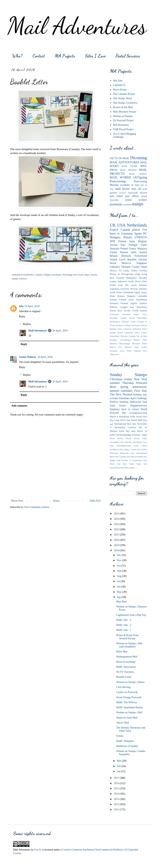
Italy (123, 245)
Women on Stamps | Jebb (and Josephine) (129, 645)
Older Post (95, 501)
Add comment (19, 406)
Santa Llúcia (140, 446)
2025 (117, 514)
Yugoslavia (114, 354)
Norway (134, 289)
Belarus (114, 256)
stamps (15, 279)
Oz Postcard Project (123, 120)
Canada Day (136, 449)
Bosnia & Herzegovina (122, 274)
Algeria (134, 303)
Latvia (134, 285)
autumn (114, 391)
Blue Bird (121, 602)
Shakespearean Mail (127, 657)
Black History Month (121, 438)
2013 (117, 799)
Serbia (113, 285)
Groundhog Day (117, 442)
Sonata (120, 736)
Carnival (132, 427)
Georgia (124, 307)
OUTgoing (140, 177)
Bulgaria (131, 296)
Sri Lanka (124, 271)
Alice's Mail (123, 723)
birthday (138, 395)
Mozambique (125, 344)
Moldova (113, 344)
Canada (38, 275)
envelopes (57, 275)
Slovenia (143, 289)
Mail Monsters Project (125, 112)
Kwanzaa (136, 435)
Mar (119, 761)
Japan (132, 241)
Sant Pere (122, 464)
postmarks (116, 204)
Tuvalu (127, 311)
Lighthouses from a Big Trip (131, 615)
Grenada (132, 336)
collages (47, 275)
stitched (23, 279)
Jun (119, 587)
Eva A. (38, 850)
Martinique (142, 318)
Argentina (114, 289)
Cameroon (127, 329)
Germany (127, 234)
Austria (143, 252)
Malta (112, 296)
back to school (130, 409)
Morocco (126, 263)
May (120, 592)
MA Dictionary (121, 125)
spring (124, 387)
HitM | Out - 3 (124, 620)
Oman (144, 267)
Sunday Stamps (128, 375)
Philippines (131, 278)
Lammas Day (125, 457)
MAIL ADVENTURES (125, 162)
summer (115, 383)
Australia (115, 249)
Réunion (128, 347)
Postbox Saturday (119, 402)
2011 (117, 810)
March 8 (114, 417)
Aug (119, 576)
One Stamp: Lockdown (125, 103)
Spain (138, 234)
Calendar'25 (119, 85)
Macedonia (142, 307)
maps (87, 275)
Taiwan (114, 245)
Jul (119, 581)
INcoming (67, 275)
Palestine (125, 322)
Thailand (126, 267)
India (134, 252)
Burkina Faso (116, 329)
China (144, 245)
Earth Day (124, 431)
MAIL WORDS (120, 177)
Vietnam (124, 303)
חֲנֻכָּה (144, 435)
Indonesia (122, 281)
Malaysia (142, 249)
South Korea (116, 292)
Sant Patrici (137, 431)
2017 (117, 778)
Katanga (113, 340)
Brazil (113, 263)
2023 (117, 524)
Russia (128, 237)
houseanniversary (117, 468)
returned (127, 205)
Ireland (113, 260)
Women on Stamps (123, 116)
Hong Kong (141, 274)
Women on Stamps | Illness (130, 682)
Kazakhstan (141, 300)
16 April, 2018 (32, 306)
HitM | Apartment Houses (130, 707)
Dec (119, 555)
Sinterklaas (124, 417)
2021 (117, 535)
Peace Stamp (120, 90)
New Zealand (117, 278)
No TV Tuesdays (125, 672)
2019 (117, 545)
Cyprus (113, 281)
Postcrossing (118, 181)
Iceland (123, 300)
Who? (17, 56)
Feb (119, 766)
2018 (117, 550)
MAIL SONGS (138, 174)
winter (128, 379)
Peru (120, 347)
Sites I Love (95, 56)
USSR (135, 311)
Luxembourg (125, 340)
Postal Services (128, 56)
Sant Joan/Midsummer (120, 446)
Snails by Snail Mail (127, 718)
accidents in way (130, 185)
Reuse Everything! (126, 662)
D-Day (144, 449)
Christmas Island (130, 314)
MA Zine (118, 81)
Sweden (143, 271)
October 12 (126, 460)
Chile (144, 281)
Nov (119, 560)
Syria (122, 351)
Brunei (144, 325)
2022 (117, 529)
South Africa (134, 281)
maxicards (133, 193)
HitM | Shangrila (125, 741)
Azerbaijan (114, 314)
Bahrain (113, 307)
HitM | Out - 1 (124, 630)
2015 (117, 788)
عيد (112, 424)
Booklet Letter (124, 677)
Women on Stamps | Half (129, 712)
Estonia (113, 300)
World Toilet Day (138, 464)
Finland (122, 241)
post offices (132, 196)
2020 (117, 540)
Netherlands (137, 225)
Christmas (116, 379)
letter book (78, 275)
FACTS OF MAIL (120, 158)
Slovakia (143, 278)
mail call (136, 189)
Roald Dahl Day (139, 420)
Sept (119, 571)
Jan (119, 771)
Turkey (134, 271)
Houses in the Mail (123, 107)
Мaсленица (130, 468)
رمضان (127, 449)
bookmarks (28, 275)
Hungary (115, 237)
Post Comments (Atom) (37, 507)
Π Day (120, 449)
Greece (133, 249)
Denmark (126, 256)
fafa (21, 306)
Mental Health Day (139, 457)
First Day (141, 391)
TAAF (129, 351)
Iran (132, 307)
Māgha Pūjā (115, 460)
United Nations (119, 252)
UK (113, 225)
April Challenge (139, 398)
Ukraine (143, 260)
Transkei (137, 351)
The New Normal (121, 394)
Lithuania (115, 267)
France (114, 230)
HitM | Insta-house (126, 667)
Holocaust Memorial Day (122, 453)
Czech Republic (128, 260)
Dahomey (137, 329)
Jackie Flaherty (28, 357)
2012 (117, 804)
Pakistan (143, 285)
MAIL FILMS (130, 166)
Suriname (114, 351)
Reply (22, 316)
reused (93, 275)
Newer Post (17, 501)
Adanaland (128, 292)
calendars (127, 391)
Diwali (137, 438)
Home (56, 501)
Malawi (137, 340)
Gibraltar (124, 336)
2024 (117, 519)
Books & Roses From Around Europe (128, 637)
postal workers (136, 200)
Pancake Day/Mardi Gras (136, 442)
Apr (119, 597)
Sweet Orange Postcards (129, 697)
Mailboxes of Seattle (127, 746)
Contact (39, 56)
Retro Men (122, 652)
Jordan (132, 318)
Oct (119, 566)
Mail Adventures (77, 26)
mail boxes (122, 189)
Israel (131, 300)
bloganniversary (139, 406)
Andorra (143, 303)
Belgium (143, 241)
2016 (117, 783)
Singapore (142, 263)
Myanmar (136, 344)
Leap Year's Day (123, 420)
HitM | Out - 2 (124, 625)
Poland (124, 249)
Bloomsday (120, 427)
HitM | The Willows (127, 702)
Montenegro (115, 322)
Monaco (121, 296)
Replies (27, 324)
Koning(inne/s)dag (138, 413)
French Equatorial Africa (128, 333)
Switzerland (141, 256)
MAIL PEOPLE (128, 170)
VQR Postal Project (123, 129)
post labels (116, 196)
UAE (121, 285)
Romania (114, 303)
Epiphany (115, 409)
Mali (145, 340)
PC (145, 234)
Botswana (136, 325)
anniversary (140, 387)
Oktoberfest (137, 460)
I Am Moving (123, 687)
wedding (113, 449)
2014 (117, 794)
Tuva (145, 351)
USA (121, 225)
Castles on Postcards (127, 692)
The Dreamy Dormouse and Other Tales (131, 729)
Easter (123, 406)
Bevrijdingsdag (123, 435)
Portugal (133, 245)
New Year (140, 379)
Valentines (124, 398)
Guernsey (125, 289)
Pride (133, 417)
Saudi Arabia (141, 347)
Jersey (144, 292)
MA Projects (65, 56)
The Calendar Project (124, 94)
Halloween (136, 402)
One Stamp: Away (123, 98)
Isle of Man (142, 336)
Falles (144, 438)
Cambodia (142, 296)
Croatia (136, 267)
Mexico (113, 271)
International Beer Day (125, 424)
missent (143, 193)
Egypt (137, 292)
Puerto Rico (116, 311)
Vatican (143, 311)
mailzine (123, 193)
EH (127, 285)
